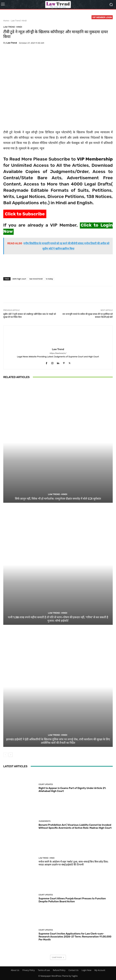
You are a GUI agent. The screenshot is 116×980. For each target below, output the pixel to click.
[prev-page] (5, 755)
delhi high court (19, 279)
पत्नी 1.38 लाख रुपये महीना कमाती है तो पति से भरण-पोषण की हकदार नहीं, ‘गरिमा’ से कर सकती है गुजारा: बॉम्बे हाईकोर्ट (58, 619)
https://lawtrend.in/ (58, 353)
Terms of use (44, 970)
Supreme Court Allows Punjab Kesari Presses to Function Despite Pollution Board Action (72, 900)
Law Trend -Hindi (19, 21)
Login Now (87, 970)
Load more (58, 957)
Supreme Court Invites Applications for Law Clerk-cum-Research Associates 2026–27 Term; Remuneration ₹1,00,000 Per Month (75, 937)
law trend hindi (36, 279)
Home (6, 21)
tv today (49, 279)
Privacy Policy (29, 970)
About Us (15, 970)
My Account (100, 970)
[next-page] (11, 755)
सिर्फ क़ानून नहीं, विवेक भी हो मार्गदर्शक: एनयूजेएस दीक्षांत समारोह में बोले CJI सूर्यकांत (58, 499)
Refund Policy (59, 970)
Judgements (45, 821)
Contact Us (74, 970)
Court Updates (46, 784)
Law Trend (12, 43)
